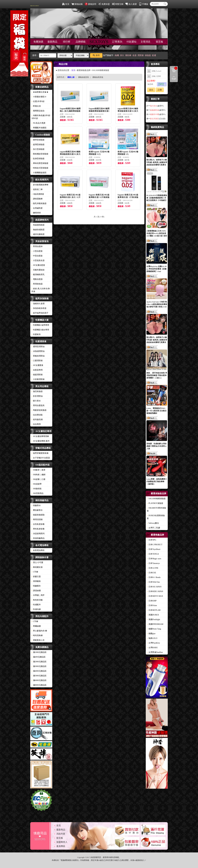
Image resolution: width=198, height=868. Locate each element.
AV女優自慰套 (38, 265)
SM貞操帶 (36, 484)
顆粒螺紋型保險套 (40, 154)
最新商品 (52, 42)
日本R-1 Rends (154, 577)
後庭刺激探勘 (38, 515)
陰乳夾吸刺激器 (39, 203)
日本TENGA (153, 554)
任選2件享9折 (38, 101)
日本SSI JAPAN (154, 587)
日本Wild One (153, 582)
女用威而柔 (37, 208)
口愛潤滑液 (37, 361)
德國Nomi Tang (154, 629)
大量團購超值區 (39, 173)
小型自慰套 (37, 251)
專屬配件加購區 (39, 128)
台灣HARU (152, 648)
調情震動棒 (37, 199)
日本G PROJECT (155, 545)
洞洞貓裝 (36, 581)
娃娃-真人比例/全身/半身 (41, 290)
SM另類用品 (37, 493)
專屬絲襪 (36, 626)
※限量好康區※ (39, 97)
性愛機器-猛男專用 (40, 325)
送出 (151, 90)
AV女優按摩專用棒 (40, 436)
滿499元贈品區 (38, 657)
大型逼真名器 (38, 260)
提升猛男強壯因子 (40, 313)
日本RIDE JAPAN (155, 591)
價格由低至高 (83, 77)
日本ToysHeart (154, 549)
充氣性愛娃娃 (38, 270)
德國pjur (151, 634)
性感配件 (36, 605)
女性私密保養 (38, 524)
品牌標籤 (81, 42)
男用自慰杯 (37, 246)
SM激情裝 (36, 489)
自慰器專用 (37, 370)
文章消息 (145, 42)
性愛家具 (36, 334)
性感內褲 (36, 609)
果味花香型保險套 (40, 163)
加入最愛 (131, 4)
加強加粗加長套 (39, 308)
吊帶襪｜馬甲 (38, 595)
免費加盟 (104, 4)
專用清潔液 (37, 520)
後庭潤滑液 (37, 375)
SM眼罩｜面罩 (38, 470)
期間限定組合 (38, 111)
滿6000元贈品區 (39, 680)
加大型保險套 (38, 149)
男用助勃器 (37, 284)
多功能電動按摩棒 (40, 185)
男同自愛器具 (38, 405)
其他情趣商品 (38, 538)
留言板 (159, 42)
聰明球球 (36, 213)
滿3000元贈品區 (39, 666)
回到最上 (174, 78)
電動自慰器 (37, 279)
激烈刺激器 (37, 391)
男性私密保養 (38, 529)
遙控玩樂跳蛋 (38, 234)
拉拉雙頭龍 (37, 415)
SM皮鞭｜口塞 (38, 479)
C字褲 (35, 572)
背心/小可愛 (37, 562)
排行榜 (67, 42)
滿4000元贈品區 (39, 671)
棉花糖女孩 (37, 567)
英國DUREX (153, 615)
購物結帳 (77, 4)
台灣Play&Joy (153, 643)
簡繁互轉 (118, 4)
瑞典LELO (152, 638)
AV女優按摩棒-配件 (40, 441)
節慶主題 (36, 577)
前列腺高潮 (37, 420)
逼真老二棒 (37, 189)
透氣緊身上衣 (38, 640)
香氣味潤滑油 (38, 356)
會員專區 (61, 846)
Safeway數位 (153, 523)
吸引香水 (36, 401)
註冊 (160, 90)
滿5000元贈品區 (39, 676)
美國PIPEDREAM (155, 624)
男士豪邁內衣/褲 (39, 631)
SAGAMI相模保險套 (156, 499)
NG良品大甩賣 (38, 123)
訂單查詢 (117, 42)
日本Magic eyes (154, 559)
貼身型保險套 (38, 159)
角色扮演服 (37, 600)
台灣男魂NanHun (155, 652)
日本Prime (152, 605)
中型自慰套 (37, 256)
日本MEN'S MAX (155, 596)
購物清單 (174, 68)
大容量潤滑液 (38, 379)
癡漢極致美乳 (38, 275)
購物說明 (91, 4)
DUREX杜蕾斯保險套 (156, 517)
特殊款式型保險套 (40, 168)
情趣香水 (36, 505)
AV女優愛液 (37, 365)
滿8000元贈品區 (39, 685)
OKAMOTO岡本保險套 (156, 509)
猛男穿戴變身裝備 (40, 453)
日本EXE (151, 573)
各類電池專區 (38, 550)
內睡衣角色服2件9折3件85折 (41, 117)
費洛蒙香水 (37, 510)
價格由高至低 (98, 77)
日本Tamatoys (153, 563)
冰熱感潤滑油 (38, 351)
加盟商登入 (62, 842)
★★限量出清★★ (40, 92)
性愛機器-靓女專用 (40, 330)
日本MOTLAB (154, 610)
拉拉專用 (36, 424)
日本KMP (152, 601)
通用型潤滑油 (38, 347)
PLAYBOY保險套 (155, 503)
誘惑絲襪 (36, 591)
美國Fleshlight (153, 619)
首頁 (66, 4)
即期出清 (36, 106)
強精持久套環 (38, 304)
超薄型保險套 (38, 145)
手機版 (144, 4)
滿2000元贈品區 (39, 662)
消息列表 (61, 834)
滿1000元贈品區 (39, 652)
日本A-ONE (153, 568)
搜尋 (96, 55)
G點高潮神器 (38, 194)
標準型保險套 (38, 140)
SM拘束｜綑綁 (38, 475)
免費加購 (38, 42)
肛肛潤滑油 (37, 396)
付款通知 (131, 42)
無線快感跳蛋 (38, 230)
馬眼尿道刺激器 (39, 410)
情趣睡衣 (36, 586)
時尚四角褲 (37, 635)
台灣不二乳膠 (153, 528)
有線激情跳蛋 (38, 225)
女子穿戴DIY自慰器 (41, 458)
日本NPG (152, 540)
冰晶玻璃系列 (38, 534)
